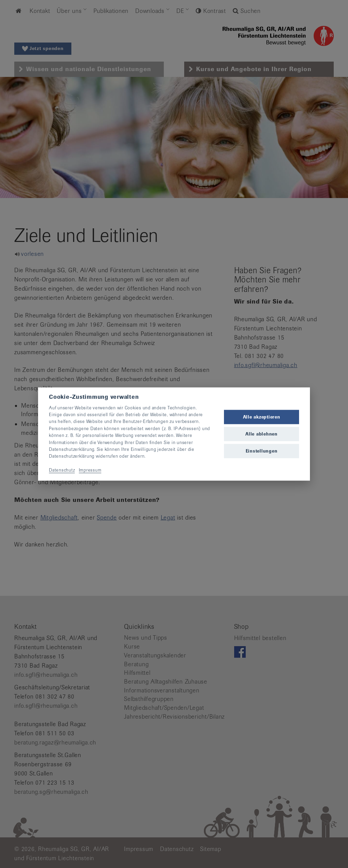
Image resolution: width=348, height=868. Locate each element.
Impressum (90, 470)
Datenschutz (62, 470)
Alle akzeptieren (262, 417)
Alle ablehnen (262, 434)
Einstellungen (262, 451)
